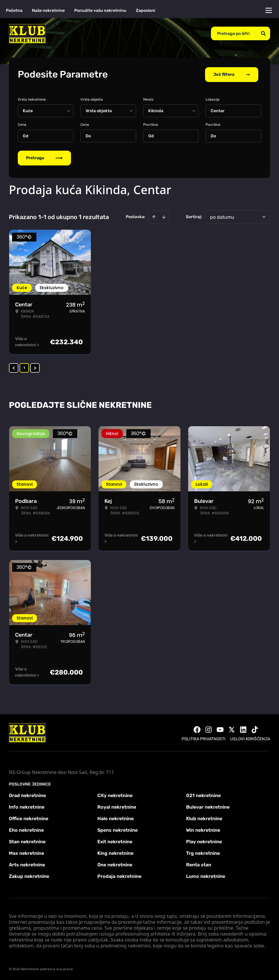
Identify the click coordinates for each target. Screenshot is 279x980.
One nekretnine (115, 864)
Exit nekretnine (115, 841)
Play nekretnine (204, 841)
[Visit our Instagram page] (209, 729)
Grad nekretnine (27, 795)
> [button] (35, 367)
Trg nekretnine (203, 853)
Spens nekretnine (117, 829)
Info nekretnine (27, 806)
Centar (218, 110)
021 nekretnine (203, 795)
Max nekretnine (26, 853)
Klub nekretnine (204, 818)
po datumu (222, 217)
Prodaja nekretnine (119, 876)
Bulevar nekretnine (208, 806)
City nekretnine (115, 795)
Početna (14, 11)
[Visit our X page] (232, 729)
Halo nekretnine (116, 818)
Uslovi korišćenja (250, 738)
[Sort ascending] (154, 216)
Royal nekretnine (117, 806)
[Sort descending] (164, 216)
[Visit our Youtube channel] (220, 729)
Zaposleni (146, 11)
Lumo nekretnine (206, 876)
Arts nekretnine (27, 864)
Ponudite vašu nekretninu (100, 11)
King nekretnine (115, 853)
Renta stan (199, 864)
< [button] (14, 367)
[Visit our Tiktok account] (255, 729)
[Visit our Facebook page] (197, 729)
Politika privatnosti (204, 738)
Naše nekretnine (48, 11)
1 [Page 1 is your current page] (24, 367)
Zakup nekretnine (29, 876)
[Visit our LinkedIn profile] (243, 729)
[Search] (263, 33)
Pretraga (44, 157)
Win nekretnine (203, 829)
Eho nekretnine (26, 829)
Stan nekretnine (27, 841)
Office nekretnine (29, 818)
